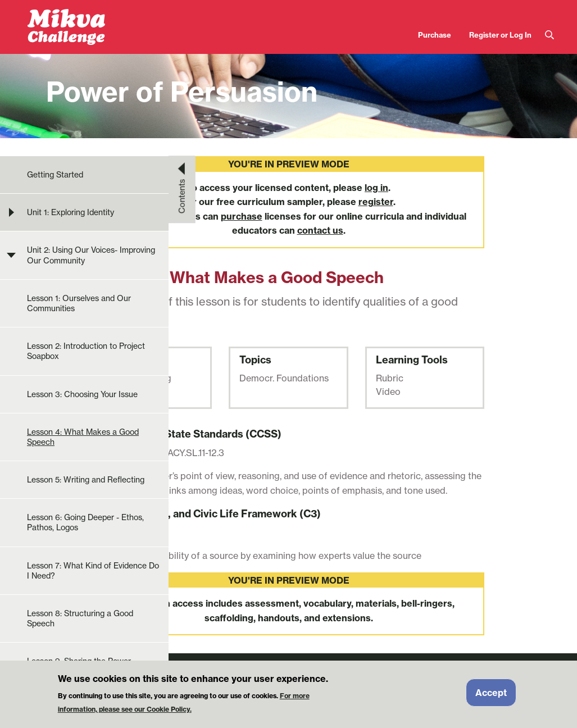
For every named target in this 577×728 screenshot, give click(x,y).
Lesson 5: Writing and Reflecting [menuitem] (86, 480)
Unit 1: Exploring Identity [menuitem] (71, 212)
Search (549, 35)
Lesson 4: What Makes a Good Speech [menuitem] (83, 437)
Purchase (435, 35)
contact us (320, 230)
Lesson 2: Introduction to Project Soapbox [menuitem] (86, 351)
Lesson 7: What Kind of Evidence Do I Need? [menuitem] (93, 571)
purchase (242, 216)
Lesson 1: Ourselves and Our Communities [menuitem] (79, 303)
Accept (491, 697)
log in (376, 188)
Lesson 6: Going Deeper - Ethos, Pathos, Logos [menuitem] (85, 522)
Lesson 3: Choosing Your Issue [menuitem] (82, 394)
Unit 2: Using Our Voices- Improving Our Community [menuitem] (91, 255)
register (376, 202)
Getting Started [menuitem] (55, 175)
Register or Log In (500, 35)
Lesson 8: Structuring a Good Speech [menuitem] (80, 618)
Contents (182, 196)
